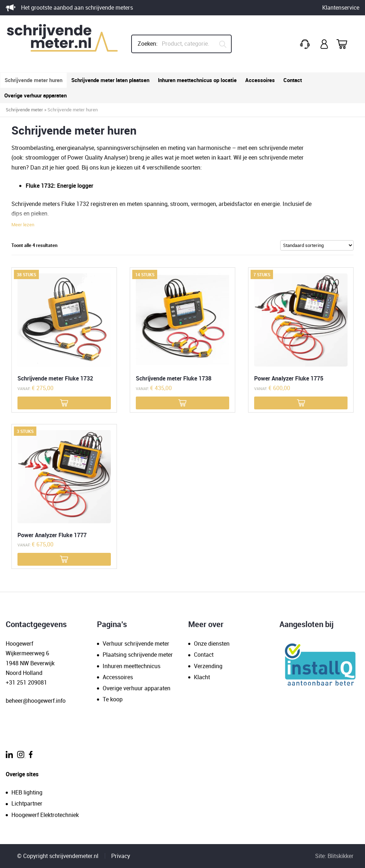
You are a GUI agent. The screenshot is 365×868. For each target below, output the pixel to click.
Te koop (113, 699)
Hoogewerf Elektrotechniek (45, 815)
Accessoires (260, 80)
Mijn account (325, 44)
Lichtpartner (27, 803)
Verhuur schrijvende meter (136, 644)
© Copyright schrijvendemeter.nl (58, 856)
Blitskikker (341, 856)
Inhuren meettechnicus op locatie (197, 80)
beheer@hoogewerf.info (36, 701)
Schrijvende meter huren (34, 80)
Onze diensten (212, 644)
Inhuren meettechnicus (132, 666)
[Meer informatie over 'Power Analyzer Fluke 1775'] (301, 403)
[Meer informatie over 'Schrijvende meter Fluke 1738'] (182, 403)
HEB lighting (27, 792)
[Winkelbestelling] (317, 245)
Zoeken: (148, 44)
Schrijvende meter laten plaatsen (110, 80)
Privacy (121, 856)
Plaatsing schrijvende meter (138, 655)
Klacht (202, 677)
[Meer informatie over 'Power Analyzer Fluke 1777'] (64, 559)
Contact (293, 80)
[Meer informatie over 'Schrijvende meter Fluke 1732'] (64, 403)
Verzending (208, 666)
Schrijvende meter (24, 110)
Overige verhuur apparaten (35, 95)
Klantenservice (341, 7)
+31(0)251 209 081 (306, 44)
